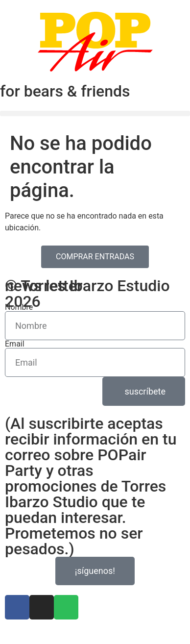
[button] (95, 113)
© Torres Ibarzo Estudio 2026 (87, 294)
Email (15, 344)
